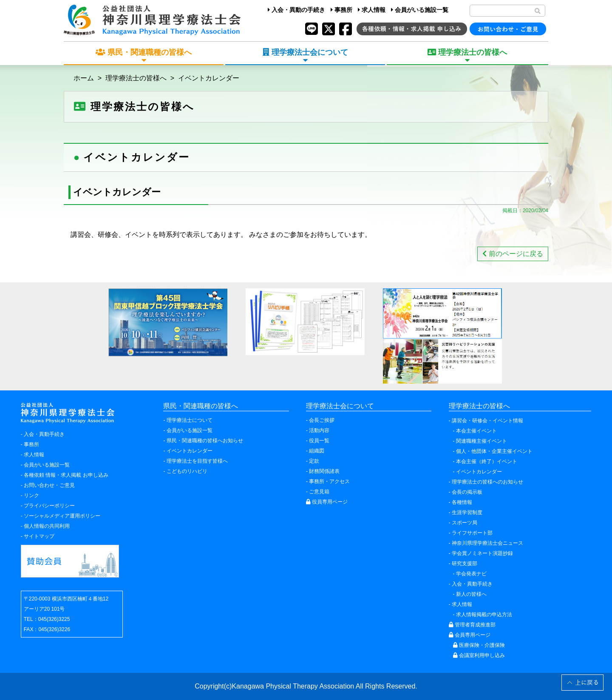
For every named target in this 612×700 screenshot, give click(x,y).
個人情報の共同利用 (47, 526)
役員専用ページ (327, 502)
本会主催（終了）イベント (487, 461)
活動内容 (319, 430)
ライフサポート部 (472, 533)
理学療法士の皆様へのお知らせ (487, 482)
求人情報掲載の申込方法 (484, 615)
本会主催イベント (476, 431)
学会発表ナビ (471, 574)
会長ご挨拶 (322, 420)
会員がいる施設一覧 (420, 10)
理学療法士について (190, 420)
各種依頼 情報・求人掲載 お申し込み (66, 475)
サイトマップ (39, 536)
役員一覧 (319, 441)
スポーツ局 (465, 523)
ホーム (84, 78)
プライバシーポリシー (49, 506)
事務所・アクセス (329, 481)
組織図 (317, 451)
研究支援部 (465, 563)
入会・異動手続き (44, 434)
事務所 (341, 10)
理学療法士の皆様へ (136, 78)
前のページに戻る (513, 254)
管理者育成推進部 (472, 625)
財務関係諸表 (324, 471)
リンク (31, 495)
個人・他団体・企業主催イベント (494, 451)
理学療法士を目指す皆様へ (197, 461)
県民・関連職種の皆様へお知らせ (205, 441)
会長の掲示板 (467, 492)
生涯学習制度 (467, 512)
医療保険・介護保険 (479, 645)
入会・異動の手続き (296, 10)
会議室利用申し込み (479, 655)
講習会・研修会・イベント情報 (487, 421)
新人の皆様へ (471, 594)
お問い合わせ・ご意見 (49, 485)
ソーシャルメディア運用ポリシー (62, 516)
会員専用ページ (470, 635)
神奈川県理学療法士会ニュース (487, 543)
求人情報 (372, 10)
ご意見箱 (319, 492)
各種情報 (462, 502)
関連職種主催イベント (482, 441)
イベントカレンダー (209, 78)
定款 (314, 461)
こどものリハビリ (187, 471)
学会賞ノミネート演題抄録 (482, 553)
